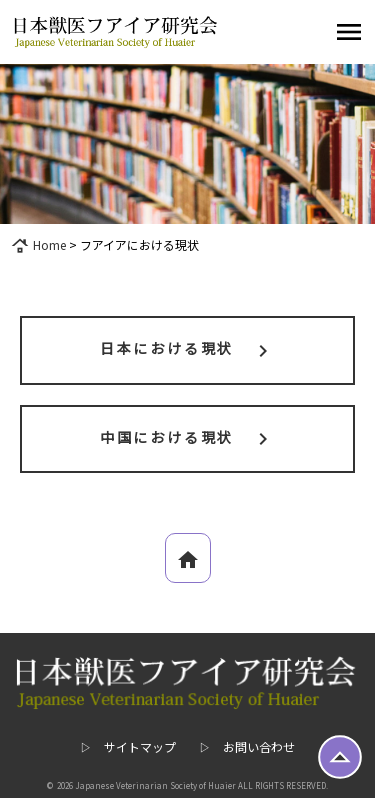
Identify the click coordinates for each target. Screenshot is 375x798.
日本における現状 (187, 350)
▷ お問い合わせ (247, 746)
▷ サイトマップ (128, 746)
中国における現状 (187, 439)
